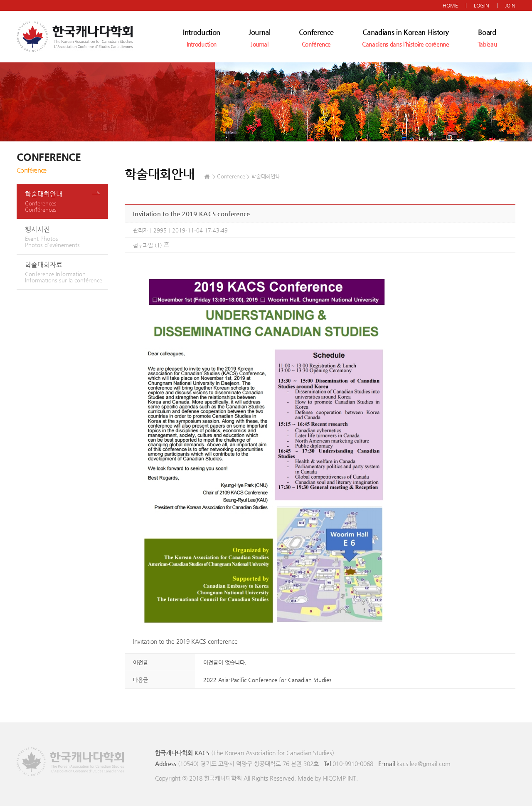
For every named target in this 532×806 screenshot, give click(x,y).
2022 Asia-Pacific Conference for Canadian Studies (267, 680)
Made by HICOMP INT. (328, 778)
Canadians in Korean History (405, 38)
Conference (316, 38)
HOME (450, 5)
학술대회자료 (66, 272)
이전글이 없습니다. (225, 662)
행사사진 (66, 237)
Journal (260, 38)
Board (487, 38)
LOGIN (482, 5)
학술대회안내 (66, 201)
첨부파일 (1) (151, 245)
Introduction (202, 38)
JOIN (510, 5)
